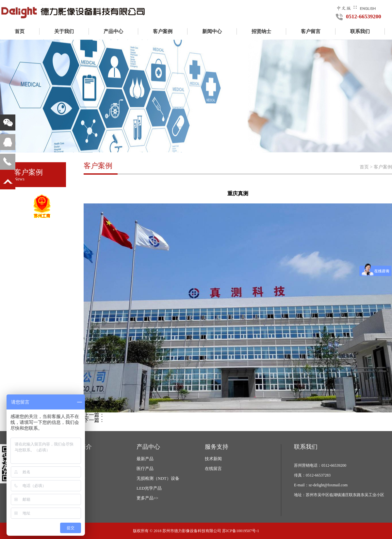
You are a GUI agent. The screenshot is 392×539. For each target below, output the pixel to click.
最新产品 (145, 459)
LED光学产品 (149, 488)
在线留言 (213, 469)
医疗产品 (145, 469)
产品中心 (113, 31)
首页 (20, 31)
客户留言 (311, 31)
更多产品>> (147, 498)
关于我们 (64, 31)
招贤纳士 (261, 31)
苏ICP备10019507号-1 (241, 531)
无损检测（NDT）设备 (158, 478)
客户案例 (163, 31)
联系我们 (360, 31)
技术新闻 (213, 459)
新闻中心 (212, 31)
